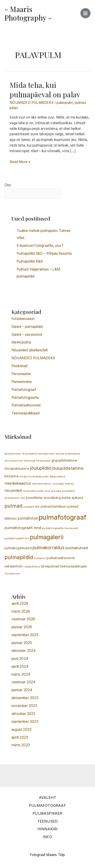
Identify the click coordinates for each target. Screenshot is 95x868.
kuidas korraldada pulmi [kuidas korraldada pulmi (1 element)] (34, 477)
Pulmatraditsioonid (26, 405)
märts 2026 (21, 611)
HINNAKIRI (48, 829)
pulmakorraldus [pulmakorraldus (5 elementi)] (49, 548)
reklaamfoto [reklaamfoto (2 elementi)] (14, 566)
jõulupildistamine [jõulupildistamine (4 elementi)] (67, 468)
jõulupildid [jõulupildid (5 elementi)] (40, 468)
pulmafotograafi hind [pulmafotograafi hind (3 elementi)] (23, 528)
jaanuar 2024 (22, 690)
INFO (47, 837)
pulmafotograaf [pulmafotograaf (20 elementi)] (63, 517)
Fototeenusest (23, 319)
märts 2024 (21, 674)
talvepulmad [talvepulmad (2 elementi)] (50, 566)
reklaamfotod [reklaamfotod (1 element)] (32, 567)
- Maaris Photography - (28, 13)
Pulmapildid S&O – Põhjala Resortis (44, 253)
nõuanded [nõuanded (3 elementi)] (13, 490)
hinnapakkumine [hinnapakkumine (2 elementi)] (17, 468)
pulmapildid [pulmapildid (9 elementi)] (19, 557)
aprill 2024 (20, 666)
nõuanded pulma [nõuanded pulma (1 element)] (33, 491)
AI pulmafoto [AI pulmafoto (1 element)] (30, 454)
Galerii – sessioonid (27, 335)
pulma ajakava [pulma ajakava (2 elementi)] (72, 498)
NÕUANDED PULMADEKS (32, 103)
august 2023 (21, 729)
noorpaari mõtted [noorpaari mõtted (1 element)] (63, 484)
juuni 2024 (20, 659)
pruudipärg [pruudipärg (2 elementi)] (52, 498)
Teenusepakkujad (25, 413)
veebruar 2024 (24, 682)
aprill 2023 (20, 737)
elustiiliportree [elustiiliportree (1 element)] (14, 461)
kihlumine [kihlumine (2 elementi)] (12, 476)
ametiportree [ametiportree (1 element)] (47, 454)
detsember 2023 (25, 698)
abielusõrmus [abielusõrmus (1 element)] (13, 454)
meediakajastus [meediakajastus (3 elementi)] (18, 483)
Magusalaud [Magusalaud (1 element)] (57, 477)
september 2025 (25, 635)
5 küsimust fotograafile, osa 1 (40, 246)
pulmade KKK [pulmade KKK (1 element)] (31, 507)
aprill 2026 (20, 603)
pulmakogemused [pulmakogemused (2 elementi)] (18, 548)
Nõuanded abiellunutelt (30, 350)
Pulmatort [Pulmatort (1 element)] (40, 558)
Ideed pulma (21, 342)
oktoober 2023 (23, 714)
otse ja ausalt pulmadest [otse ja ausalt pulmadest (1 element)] (60, 491)
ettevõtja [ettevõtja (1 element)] (29, 461)
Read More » (20, 162)
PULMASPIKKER (47, 813)
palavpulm (65, 103)
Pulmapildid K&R (30, 261)
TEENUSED (48, 821)
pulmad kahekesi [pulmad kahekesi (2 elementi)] (54, 506)
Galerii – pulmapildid (27, 327)
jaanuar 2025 (22, 643)
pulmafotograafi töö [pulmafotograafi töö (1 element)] (17, 538)
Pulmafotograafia (25, 398)
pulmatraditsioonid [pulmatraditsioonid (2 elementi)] (61, 558)
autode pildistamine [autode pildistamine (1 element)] (68, 454)
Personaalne (21, 374)
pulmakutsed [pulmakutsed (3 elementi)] (77, 548)
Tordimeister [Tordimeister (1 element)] (12, 574)
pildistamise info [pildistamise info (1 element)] (15, 498)
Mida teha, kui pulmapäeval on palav (45, 89)
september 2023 (25, 722)
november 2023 (24, 706)
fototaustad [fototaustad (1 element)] (43, 461)
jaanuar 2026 (22, 627)
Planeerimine (22, 382)
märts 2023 (21, 745)
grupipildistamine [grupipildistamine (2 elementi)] (64, 460)
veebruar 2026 (23, 619)
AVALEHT (47, 798)
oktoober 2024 (24, 651)
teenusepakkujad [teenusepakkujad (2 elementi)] (73, 566)
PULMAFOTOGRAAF (47, 805)
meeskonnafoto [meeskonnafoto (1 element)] (42, 484)
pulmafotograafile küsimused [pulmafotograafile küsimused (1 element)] (60, 528)
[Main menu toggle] (85, 13)
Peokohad (20, 366)
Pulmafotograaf (24, 390)
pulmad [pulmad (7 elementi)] (13, 506)
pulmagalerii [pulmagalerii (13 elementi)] (47, 537)
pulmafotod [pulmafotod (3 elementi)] (28, 518)
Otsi (8, 185)
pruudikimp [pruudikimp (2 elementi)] (34, 498)
